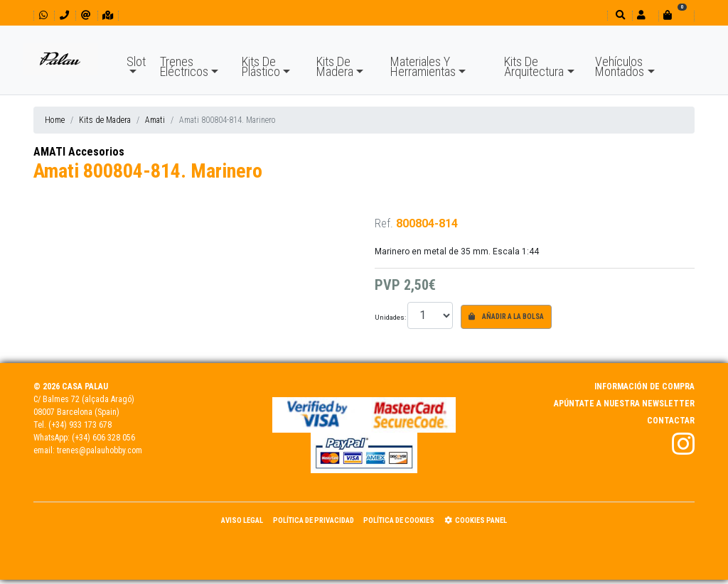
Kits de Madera (105, 120)
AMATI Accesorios (79, 152)
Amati (155, 120)
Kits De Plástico (261, 66)
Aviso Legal (242, 520)
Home (55, 120)
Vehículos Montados (620, 66)
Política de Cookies (399, 520)
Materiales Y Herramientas (423, 66)
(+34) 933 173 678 (80, 425)
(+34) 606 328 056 (103, 438)
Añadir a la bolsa (506, 317)
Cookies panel (476, 520)
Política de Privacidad (314, 520)
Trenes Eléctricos (184, 66)
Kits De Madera (335, 66)
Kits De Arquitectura (534, 66)
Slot (136, 61)
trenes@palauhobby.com (100, 450)
